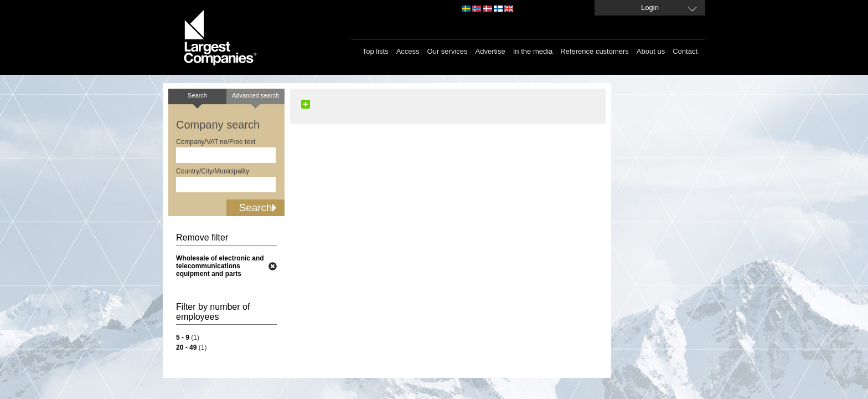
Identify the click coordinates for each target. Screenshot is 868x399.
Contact (685, 51)
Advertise (490, 51)
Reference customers (595, 51)
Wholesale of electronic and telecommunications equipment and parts (220, 266)
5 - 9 (183, 337)
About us (651, 51)
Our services (448, 51)
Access (408, 51)
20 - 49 (186, 347)
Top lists (376, 51)
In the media (533, 51)
